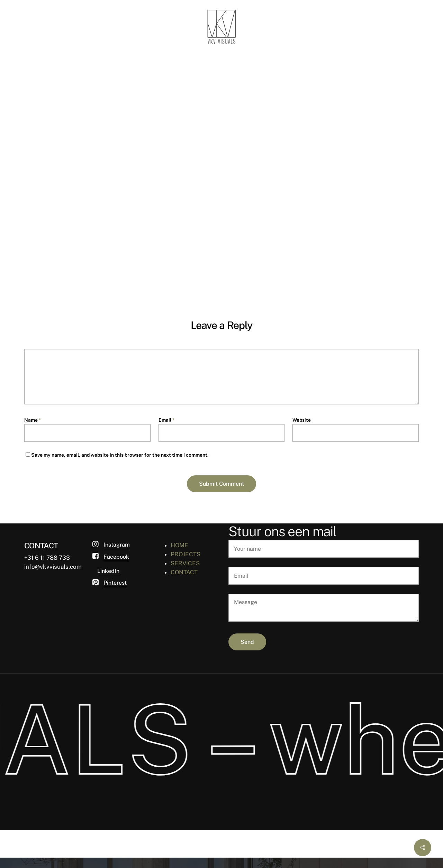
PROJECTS (186, 554)
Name (33, 420)
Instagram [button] (117, 545)
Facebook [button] (116, 557)
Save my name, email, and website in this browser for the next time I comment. (120, 455)
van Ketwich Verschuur (68, 139)
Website (302, 420)
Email (166, 420)
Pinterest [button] (115, 583)
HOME (179, 545)
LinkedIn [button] (108, 571)
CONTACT (184, 572)
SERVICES (185, 563)
